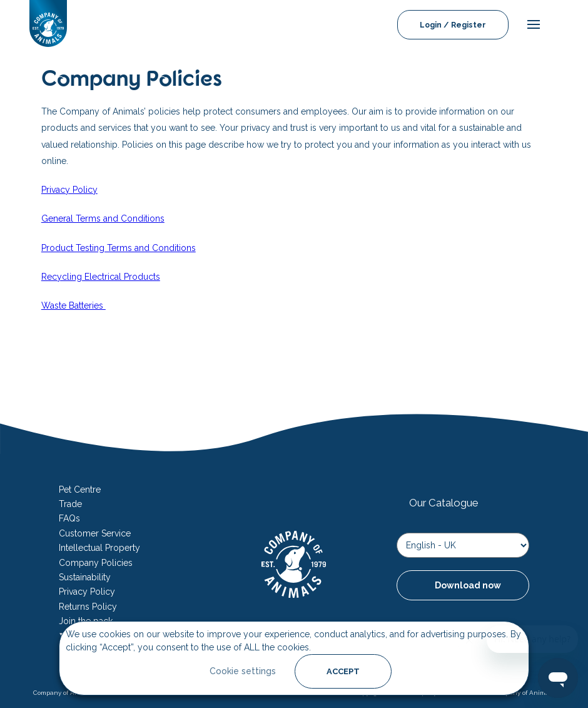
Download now (468, 585)
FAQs (69, 518)
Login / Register (453, 25)
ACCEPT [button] (343, 671)
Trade (70, 504)
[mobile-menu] (530, 25)
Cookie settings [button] (243, 671)
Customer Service (95, 533)
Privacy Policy (69, 190)
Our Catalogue (444, 503)
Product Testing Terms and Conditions (119, 248)
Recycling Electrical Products (101, 277)
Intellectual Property (99, 548)
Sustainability (85, 577)
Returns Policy (88, 607)
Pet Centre (80, 490)
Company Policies (96, 563)
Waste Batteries (73, 305)
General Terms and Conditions (103, 218)
